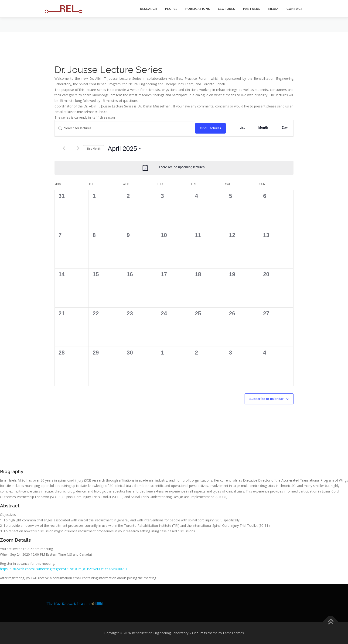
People (171, 9)
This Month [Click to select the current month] (94, 149)
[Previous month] (64, 148)
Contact (295, 9)
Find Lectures (211, 128)
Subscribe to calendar (266, 399)
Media (273, 9)
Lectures (227, 9)
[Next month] (78, 148)
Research (149, 9)
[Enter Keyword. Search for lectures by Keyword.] (125, 128)
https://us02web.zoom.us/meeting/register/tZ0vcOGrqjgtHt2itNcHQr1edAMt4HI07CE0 (65, 569)
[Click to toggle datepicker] (125, 149)
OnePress (200, 633)
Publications (198, 9)
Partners (252, 9)
